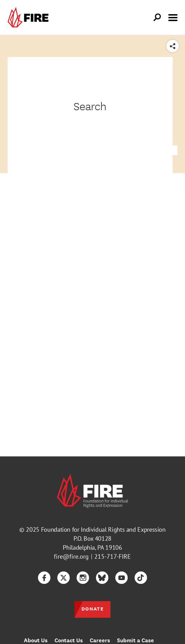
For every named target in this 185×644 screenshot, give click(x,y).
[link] (30, 17)
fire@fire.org (71, 556)
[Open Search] (157, 18)
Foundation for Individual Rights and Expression (103, 529)
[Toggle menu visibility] (173, 17)
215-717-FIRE (113, 556)
